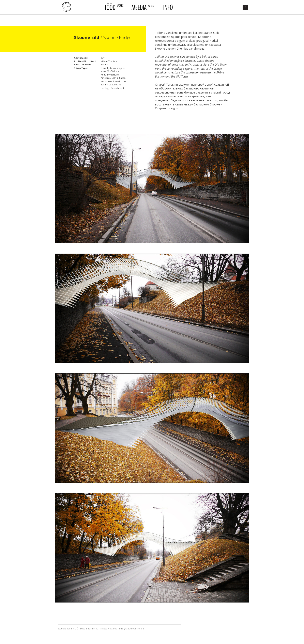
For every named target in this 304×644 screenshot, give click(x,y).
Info (168, 7)
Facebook (245, 7)
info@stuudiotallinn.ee (132, 629)
